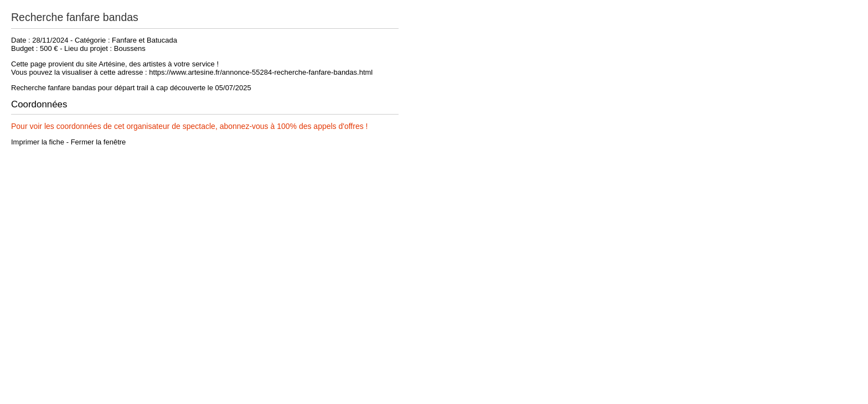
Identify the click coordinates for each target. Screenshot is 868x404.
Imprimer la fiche (38, 142)
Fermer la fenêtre (99, 142)
